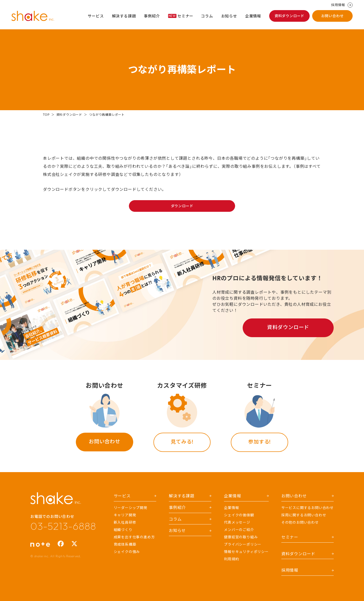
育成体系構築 (125, 544)
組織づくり (123, 530)
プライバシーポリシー (243, 544)
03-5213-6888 (63, 526)
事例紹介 (152, 16)
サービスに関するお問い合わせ (308, 508)
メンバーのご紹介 (239, 530)
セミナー (181, 16)
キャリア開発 (125, 515)
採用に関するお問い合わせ (304, 515)
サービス (96, 16)
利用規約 (231, 559)
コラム (207, 16)
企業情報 (253, 16)
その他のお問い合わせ (300, 522)
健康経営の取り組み (241, 537)
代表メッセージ (237, 522)
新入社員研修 (125, 522)
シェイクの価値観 (239, 515)
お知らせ (229, 16)
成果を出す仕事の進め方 (134, 537)
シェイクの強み (127, 552)
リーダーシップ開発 (131, 508)
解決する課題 (124, 16)
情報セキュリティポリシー (246, 552)
